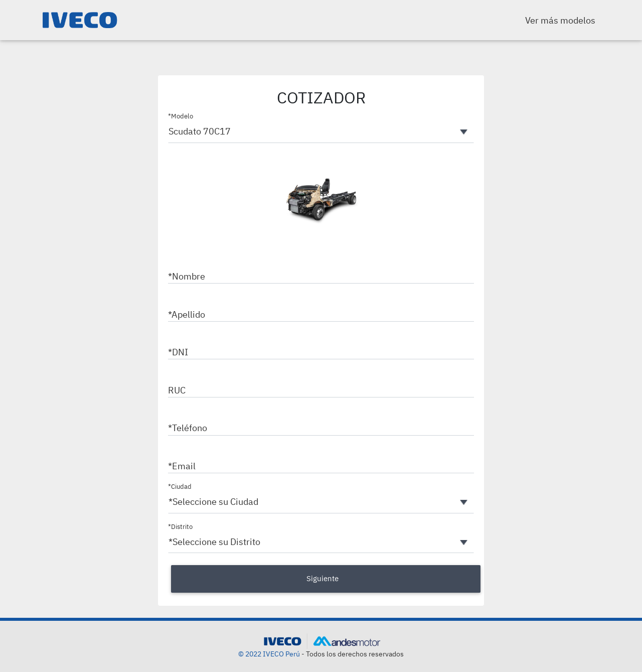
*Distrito (180, 527)
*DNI (178, 352)
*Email (182, 466)
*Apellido (187, 314)
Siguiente (323, 578)
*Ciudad (180, 487)
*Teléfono (188, 428)
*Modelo (181, 116)
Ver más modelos (560, 20)
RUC (177, 390)
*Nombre (187, 276)
